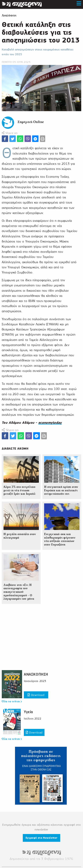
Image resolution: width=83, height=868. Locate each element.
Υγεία (28, 712)
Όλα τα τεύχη (12, 701)
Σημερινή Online (31, 122)
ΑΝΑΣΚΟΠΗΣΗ (36, 674)
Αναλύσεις (9, 15)
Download (36, 695)
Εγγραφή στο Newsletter (41, 838)
